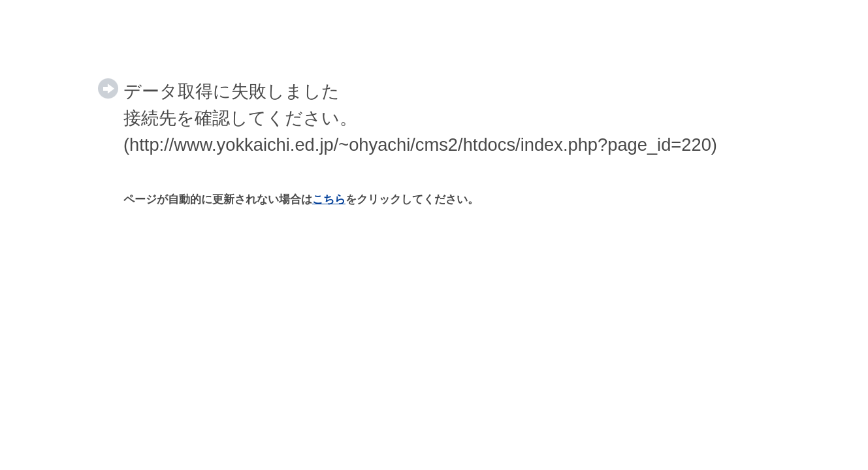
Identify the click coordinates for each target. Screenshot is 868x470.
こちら (329, 199)
